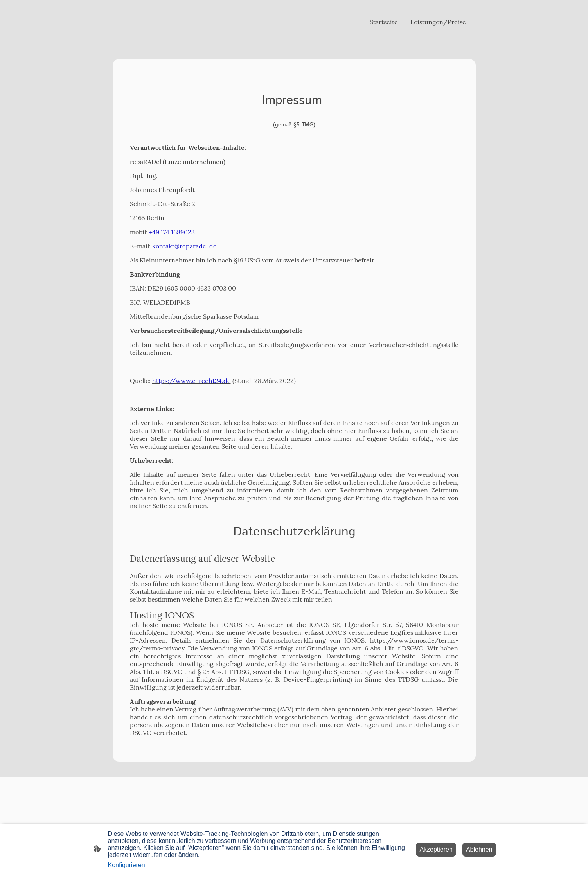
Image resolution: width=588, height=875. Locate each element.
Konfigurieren (127, 865)
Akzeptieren (436, 849)
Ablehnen (479, 849)
